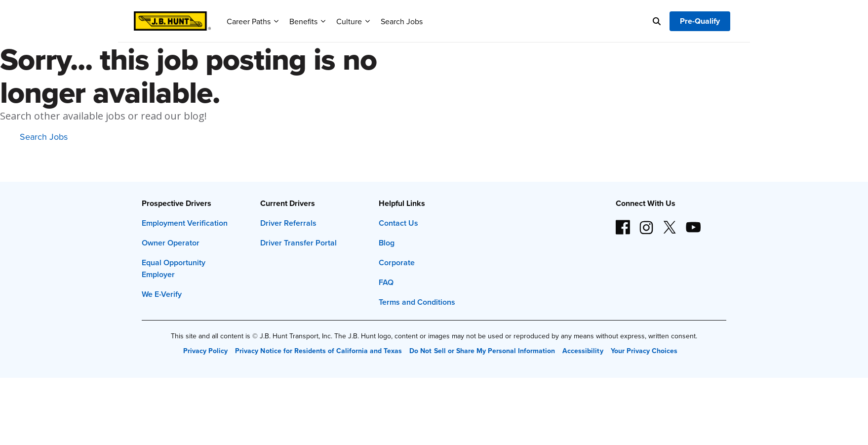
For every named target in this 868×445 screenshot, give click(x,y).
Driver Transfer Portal (298, 243)
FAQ (386, 282)
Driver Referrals (288, 223)
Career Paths (253, 21)
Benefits (307, 21)
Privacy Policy (205, 351)
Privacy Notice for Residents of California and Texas (318, 351)
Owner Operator (171, 243)
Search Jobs (402, 21)
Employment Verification (185, 223)
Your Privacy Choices (644, 351)
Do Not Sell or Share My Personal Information (482, 351)
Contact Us (398, 223)
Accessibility (583, 351)
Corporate (397, 263)
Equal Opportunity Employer (174, 268)
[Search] (657, 21)
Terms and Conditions (417, 302)
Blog (387, 243)
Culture (353, 21)
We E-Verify (162, 294)
